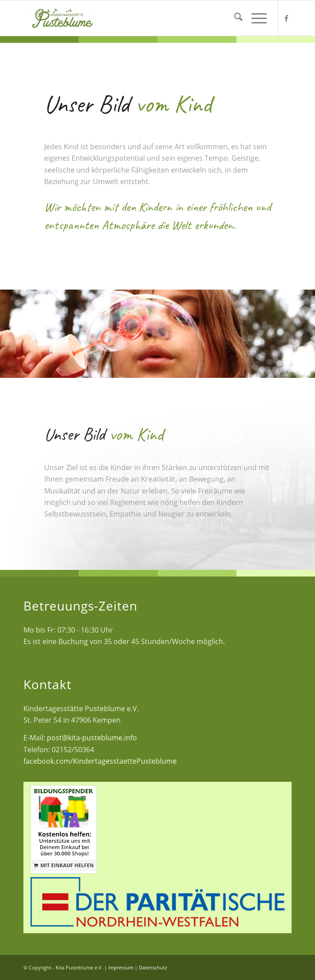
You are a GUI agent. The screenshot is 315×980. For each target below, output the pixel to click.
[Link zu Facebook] (286, 18)
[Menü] (255, 18)
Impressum (121, 967)
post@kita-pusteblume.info (92, 738)
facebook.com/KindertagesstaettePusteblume (100, 761)
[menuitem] (234, 18)
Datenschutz (153, 967)
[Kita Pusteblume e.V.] (104, 18)
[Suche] (234, 18)
